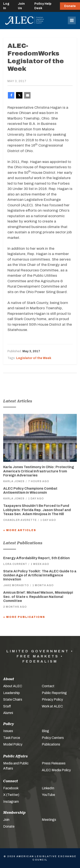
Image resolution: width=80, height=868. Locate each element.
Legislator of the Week (34, 358)
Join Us (21, 6)
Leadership (12, 693)
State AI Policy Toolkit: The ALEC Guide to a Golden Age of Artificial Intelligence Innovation (40, 575)
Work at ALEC (52, 706)
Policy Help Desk (43, 6)
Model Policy (13, 744)
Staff (7, 706)
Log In (6, 6)
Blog (45, 731)
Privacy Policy (52, 699)
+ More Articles (20, 530)
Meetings (49, 820)
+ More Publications (24, 617)
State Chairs (13, 699)
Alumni (8, 713)
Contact (48, 686)
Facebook (11, 788)
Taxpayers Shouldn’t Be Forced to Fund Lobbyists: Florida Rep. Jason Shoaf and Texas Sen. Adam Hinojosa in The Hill (37, 510)
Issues (8, 731)
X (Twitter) (11, 795)
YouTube (48, 795)
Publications (51, 744)
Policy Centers (53, 738)
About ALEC (13, 686)
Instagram (11, 802)
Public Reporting (54, 693)
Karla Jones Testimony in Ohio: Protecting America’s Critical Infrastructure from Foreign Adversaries (39, 471)
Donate (70, 6)
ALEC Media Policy (56, 770)
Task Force (12, 738)
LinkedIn (48, 788)
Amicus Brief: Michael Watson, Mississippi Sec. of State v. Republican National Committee (38, 596)
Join (6, 820)
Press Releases (54, 763)
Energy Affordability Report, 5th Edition (36, 558)
